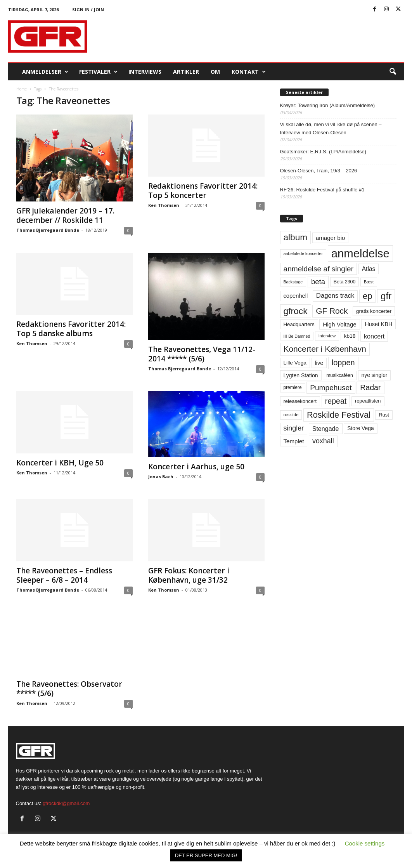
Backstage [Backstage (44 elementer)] (293, 282)
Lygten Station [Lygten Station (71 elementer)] (301, 375)
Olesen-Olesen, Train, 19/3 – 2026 (319, 171)
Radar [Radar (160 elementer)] (370, 387)
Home (22, 89)
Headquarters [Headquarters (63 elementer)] (299, 324)
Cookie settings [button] (365, 843)
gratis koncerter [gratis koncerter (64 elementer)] (374, 311)
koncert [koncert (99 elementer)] (374, 336)
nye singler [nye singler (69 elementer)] (375, 375)
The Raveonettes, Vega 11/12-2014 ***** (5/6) (202, 354)
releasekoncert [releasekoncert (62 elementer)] (300, 401)
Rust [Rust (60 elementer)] (384, 415)
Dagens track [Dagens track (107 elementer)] (335, 296)
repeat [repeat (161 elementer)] (336, 401)
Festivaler (98, 72)
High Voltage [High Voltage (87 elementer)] (340, 324)
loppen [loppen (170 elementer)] (343, 363)
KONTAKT (249, 72)
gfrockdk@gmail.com (66, 803)
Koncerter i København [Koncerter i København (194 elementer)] (325, 349)
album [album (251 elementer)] (296, 237)
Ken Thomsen (164, 205)
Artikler (186, 72)
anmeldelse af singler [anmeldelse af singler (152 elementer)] (319, 269)
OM (215, 72)
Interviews (145, 72)
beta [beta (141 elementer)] (318, 282)
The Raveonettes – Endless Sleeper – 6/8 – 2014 (64, 575)
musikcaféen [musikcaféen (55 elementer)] (340, 375)
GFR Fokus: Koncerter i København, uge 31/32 (189, 575)
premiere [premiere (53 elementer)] (293, 387)
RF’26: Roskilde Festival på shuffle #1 (322, 190)
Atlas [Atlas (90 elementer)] (369, 269)
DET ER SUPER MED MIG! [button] (206, 855)
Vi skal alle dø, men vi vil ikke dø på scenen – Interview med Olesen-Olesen (331, 128)
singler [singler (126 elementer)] (294, 428)
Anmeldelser (45, 72)
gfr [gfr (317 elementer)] (386, 296)
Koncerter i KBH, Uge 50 (60, 463)
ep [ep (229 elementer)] (367, 296)
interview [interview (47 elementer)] (327, 336)
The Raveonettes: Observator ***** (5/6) (69, 689)
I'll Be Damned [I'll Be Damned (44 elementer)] (297, 336)
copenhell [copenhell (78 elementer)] (296, 296)
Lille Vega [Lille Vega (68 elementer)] (295, 363)
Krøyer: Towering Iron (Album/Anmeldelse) (328, 105)
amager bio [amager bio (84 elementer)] (331, 238)
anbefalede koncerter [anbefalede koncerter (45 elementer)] (303, 253)
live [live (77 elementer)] (319, 363)
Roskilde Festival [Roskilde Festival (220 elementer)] (339, 415)
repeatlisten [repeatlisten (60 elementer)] (368, 401)
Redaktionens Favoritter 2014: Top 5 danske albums (71, 329)
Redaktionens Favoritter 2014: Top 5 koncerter (203, 191)
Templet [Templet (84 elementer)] (294, 441)
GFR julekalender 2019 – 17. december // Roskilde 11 (65, 215)
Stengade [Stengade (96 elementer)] (326, 429)
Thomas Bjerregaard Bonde (48, 230)
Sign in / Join (88, 10)
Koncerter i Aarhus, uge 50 (196, 467)
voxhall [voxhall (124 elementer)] (323, 441)
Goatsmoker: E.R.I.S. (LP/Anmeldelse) (323, 152)
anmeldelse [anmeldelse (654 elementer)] (360, 253)
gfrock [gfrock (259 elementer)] (296, 311)
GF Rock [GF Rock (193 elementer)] (332, 311)
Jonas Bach (161, 477)
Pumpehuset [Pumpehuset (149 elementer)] (331, 388)
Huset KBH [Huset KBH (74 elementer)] (378, 324)
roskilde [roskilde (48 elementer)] (291, 415)
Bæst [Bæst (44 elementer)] (369, 282)
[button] (393, 72)
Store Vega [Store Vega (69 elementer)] (361, 428)
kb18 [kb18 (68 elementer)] (350, 336)
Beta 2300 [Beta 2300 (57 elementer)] (345, 282)
